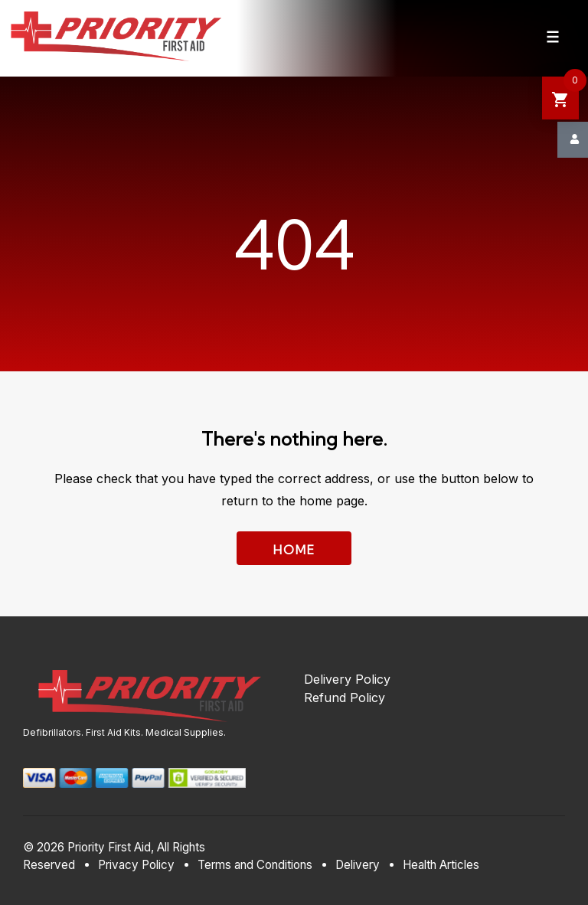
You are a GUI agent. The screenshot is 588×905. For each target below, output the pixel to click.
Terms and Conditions (255, 865)
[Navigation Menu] (553, 37)
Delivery (358, 865)
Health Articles (441, 865)
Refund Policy (345, 698)
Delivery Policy (347, 679)
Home (294, 550)
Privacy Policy (136, 865)
